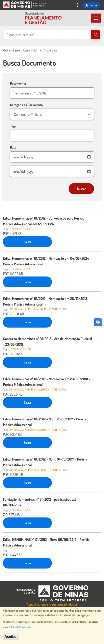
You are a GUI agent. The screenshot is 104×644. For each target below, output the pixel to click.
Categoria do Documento (26, 105)
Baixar (28, 242)
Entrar (91, 5)
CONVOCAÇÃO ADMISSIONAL (24, 309)
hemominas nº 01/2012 (54, 309)
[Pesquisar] (96, 35)
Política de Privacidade (20, 628)
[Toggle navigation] (78, 5)
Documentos (51, 50)
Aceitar (11, 637)
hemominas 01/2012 (20, 229)
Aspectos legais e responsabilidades (52, 604)
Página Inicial (30, 50)
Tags (13, 126)
